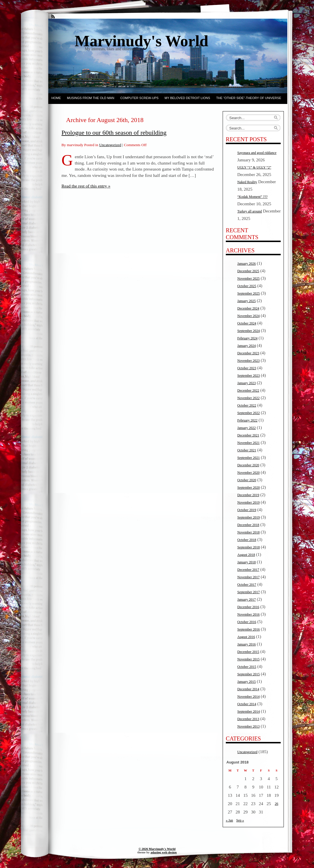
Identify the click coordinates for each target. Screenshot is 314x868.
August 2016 (246, 637)
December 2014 (248, 689)
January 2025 (246, 301)
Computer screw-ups (139, 98)
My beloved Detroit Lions (187, 98)
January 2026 (246, 264)
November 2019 (248, 502)
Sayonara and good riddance (257, 153)
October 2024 (247, 323)
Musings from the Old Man (91, 98)
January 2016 (246, 644)
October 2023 (247, 368)
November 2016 (248, 614)
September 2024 (248, 331)
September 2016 (248, 629)
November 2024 (248, 316)
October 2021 (247, 450)
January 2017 (246, 600)
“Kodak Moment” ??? (252, 197)
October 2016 (247, 622)
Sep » (240, 820)
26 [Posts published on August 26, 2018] (277, 804)
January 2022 (246, 428)
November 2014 (248, 697)
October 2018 (247, 540)
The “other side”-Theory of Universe (248, 98)
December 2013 (248, 719)
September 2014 (248, 712)
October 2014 (247, 704)
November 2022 (248, 398)
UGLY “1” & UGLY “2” (254, 167)
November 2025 (248, 279)
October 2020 (247, 480)
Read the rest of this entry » (86, 186)
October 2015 (247, 667)
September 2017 (248, 592)
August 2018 (246, 555)
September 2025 (248, 293)
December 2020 (248, 465)
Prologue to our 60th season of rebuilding (114, 133)
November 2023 (248, 361)
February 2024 (247, 338)
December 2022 (248, 390)
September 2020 (248, 488)
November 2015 (248, 659)
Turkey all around (250, 211)
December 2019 (248, 495)
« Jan (229, 820)
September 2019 (248, 517)
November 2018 (248, 532)
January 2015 (246, 682)
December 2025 (248, 271)
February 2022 (247, 420)
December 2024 (248, 308)
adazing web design (164, 852)
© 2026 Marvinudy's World (157, 849)
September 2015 (248, 674)
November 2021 (248, 443)
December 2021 (248, 435)
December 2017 (248, 570)
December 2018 (248, 525)
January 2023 (246, 383)
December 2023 (248, 353)
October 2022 (247, 405)
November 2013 (248, 726)
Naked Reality (247, 182)
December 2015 (248, 652)
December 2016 (248, 607)
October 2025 (247, 286)
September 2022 (248, 413)
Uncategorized (110, 145)
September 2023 (248, 376)
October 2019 (247, 510)
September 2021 (248, 458)
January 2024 (246, 346)
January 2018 (246, 562)
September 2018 (248, 547)
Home (56, 98)
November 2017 (248, 577)
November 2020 (248, 473)
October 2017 (247, 585)
